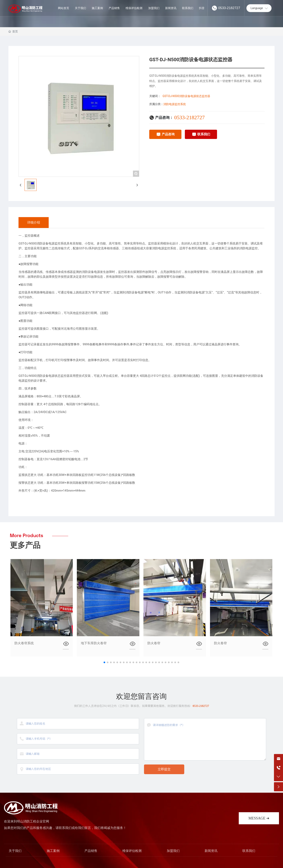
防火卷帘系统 (24, 643)
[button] (104, 662)
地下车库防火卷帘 (94, 643)
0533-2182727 (229, 8)
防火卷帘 (154, 643)
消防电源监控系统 (175, 104)
